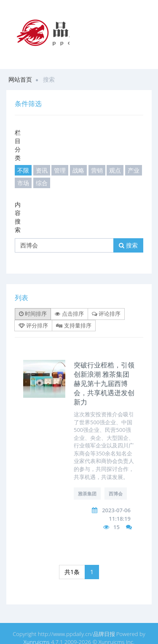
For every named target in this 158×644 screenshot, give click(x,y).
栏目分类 (18, 145)
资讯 (42, 170)
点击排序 (69, 314)
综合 (42, 183)
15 (116, 527)
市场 (23, 183)
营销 (97, 170)
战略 (78, 170)
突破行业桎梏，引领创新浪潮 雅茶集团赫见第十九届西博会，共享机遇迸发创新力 (104, 383)
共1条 (72, 572)
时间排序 (33, 314)
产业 (134, 170)
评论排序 (106, 314)
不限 (23, 170)
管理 (60, 170)
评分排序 (33, 325)
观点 (115, 170)
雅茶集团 (87, 494)
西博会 (116, 494)
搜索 (128, 245)
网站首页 (20, 79)
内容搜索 (18, 217)
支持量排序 (74, 325)
